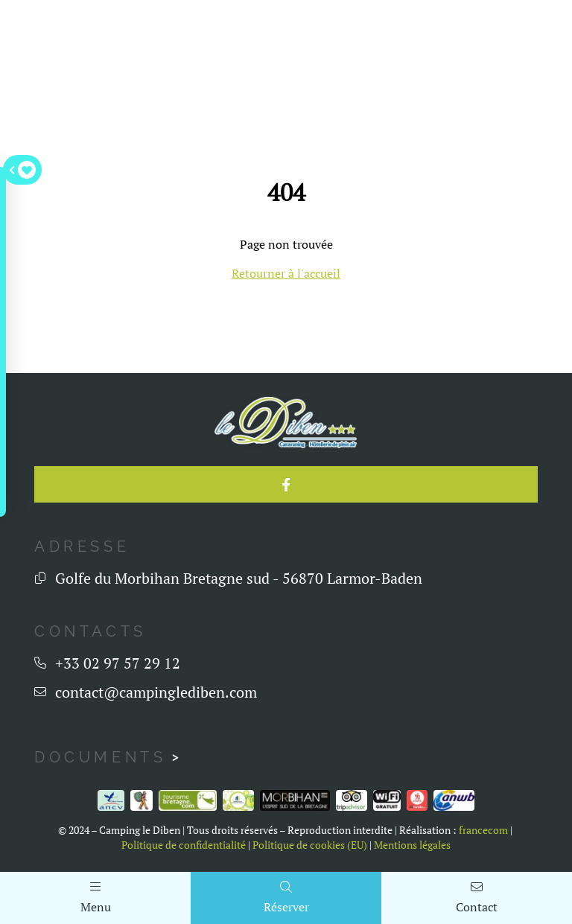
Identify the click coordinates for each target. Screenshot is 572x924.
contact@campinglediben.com (156, 692)
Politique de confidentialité (184, 845)
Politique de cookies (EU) (310, 845)
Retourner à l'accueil (286, 273)
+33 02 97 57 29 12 (118, 663)
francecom (483, 830)
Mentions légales (412, 845)
